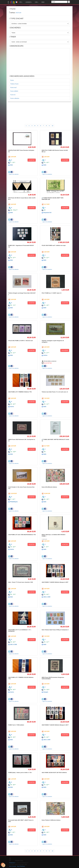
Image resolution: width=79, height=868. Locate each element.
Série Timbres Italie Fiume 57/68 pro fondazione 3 (55, 630)
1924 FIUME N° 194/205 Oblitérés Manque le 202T (55, 582)
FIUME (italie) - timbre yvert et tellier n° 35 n (20, 773)
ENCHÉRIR (65, 350)
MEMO (43, 2)
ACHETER (32, 160)
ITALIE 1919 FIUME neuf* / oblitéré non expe (54, 245)
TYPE (21, 2)
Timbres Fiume (14, 84)
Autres (45, 355)
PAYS (37, 2)
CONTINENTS (29, 2)
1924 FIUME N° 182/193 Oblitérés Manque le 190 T (55, 725)
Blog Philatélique (21, 866)
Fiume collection (15, 98)
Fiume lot (13, 95)
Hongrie (46, 692)
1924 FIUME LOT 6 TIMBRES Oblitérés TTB (20, 392)
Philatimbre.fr (12, 863)
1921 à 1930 (47, 597)
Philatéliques (14, 502)
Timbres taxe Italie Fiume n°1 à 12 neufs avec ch (55, 392)
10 (53, 126)
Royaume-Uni (47, 213)
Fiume (12, 80)
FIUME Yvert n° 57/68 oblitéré (16, 725)
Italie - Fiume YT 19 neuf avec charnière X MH (21, 582)
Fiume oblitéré (14, 91)
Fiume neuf (13, 87)
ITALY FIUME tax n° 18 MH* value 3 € (52, 293)
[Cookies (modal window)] (3, 865)
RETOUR (19, 13)
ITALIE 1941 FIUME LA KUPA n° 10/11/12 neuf (20, 341)
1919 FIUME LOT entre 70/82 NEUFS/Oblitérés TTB (22, 535)
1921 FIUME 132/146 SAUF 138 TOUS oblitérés (54, 773)
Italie (11, 165)
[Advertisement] (39, 62)
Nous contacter (13, 866)
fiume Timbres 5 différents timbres (51, 820)
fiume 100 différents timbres (49, 487)
